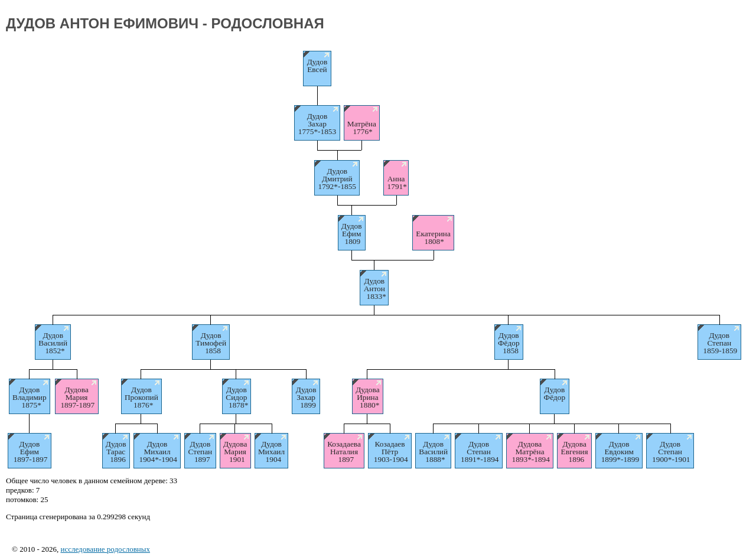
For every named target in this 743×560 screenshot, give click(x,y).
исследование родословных (105, 549)
